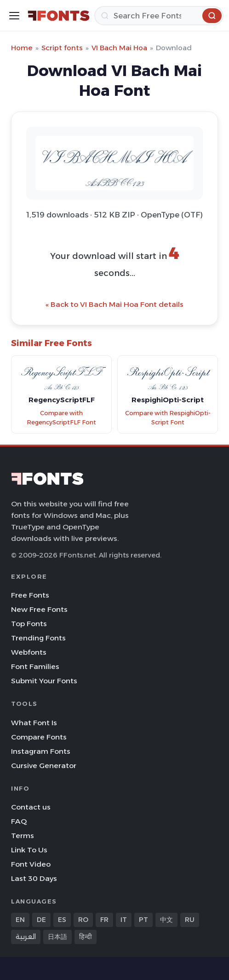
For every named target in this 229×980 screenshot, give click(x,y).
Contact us (31, 807)
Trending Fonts (38, 638)
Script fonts (62, 48)
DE (41, 920)
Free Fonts (30, 595)
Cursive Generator (44, 766)
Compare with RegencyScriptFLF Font (61, 418)
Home (22, 48)
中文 (166, 920)
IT (124, 920)
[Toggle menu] (14, 16)
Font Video (31, 864)
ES (62, 920)
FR (104, 920)
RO (83, 920)
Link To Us (29, 850)
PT (143, 920)
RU (190, 920)
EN (20, 920)
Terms (23, 836)
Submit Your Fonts (44, 681)
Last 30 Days (34, 878)
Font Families (35, 666)
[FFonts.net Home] (59, 16)
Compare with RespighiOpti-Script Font (168, 418)
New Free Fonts (39, 609)
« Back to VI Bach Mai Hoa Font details (114, 304)
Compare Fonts (39, 737)
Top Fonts (29, 624)
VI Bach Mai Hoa (119, 48)
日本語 (57, 937)
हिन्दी (86, 937)
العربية (26, 937)
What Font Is (34, 723)
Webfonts (29, 652)
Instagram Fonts (41, 751)
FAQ (19, 821)
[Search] (159, 16)
